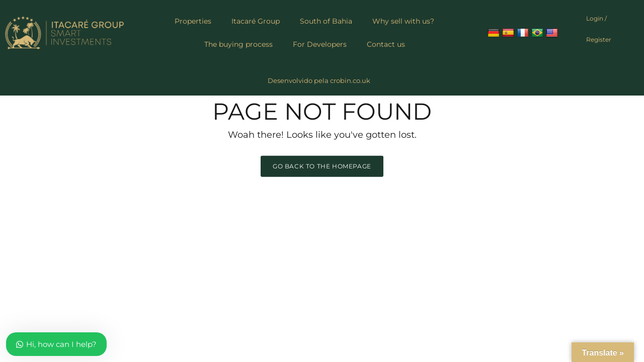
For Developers (320, 44)
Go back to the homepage (322, 166)
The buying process (238, 44)
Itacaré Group (256, 21)
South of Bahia (326, 21)
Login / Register (599, 29)
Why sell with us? (403, 21)
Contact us (386, 44)
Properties (193, 21)
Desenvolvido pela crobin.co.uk (319, 80)
